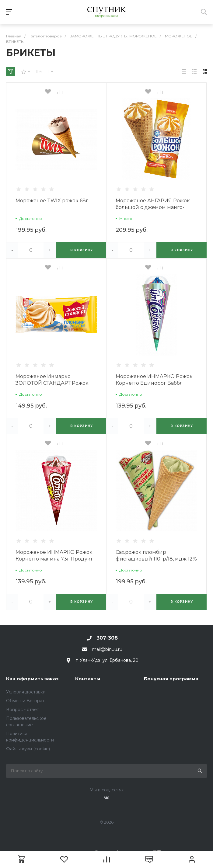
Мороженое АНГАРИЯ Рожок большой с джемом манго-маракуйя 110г (153, 207)
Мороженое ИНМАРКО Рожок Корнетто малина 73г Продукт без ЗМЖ (54, 559)
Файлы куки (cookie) (28, 749)
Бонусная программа (171, 679)
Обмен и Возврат (25, 701)
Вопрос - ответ (23, 710)
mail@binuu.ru (107, 649)
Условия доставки (26, 692)
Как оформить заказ (32, 679)
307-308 (107, 638)
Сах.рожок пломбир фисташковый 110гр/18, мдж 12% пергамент (156, 559)
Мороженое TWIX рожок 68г (52, 201)
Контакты (88, 679)
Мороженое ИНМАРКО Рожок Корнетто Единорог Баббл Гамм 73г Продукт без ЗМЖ (154, 383)
